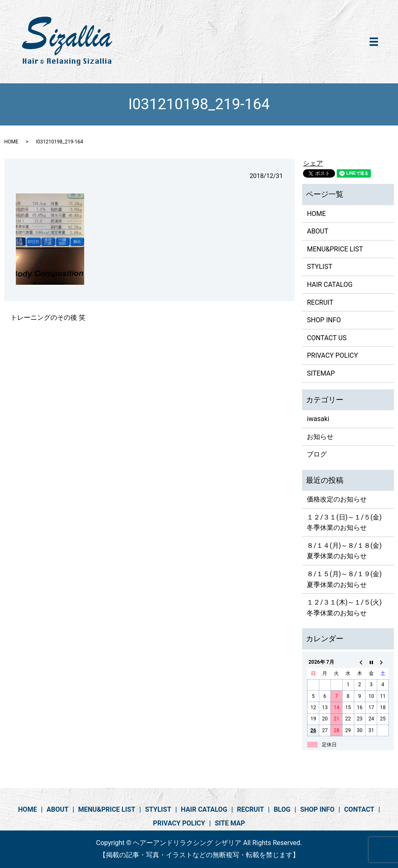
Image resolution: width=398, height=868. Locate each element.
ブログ (317, 454)
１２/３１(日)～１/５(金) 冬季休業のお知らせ (347, 523)
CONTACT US (327, 338)
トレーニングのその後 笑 (48, 317)
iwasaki (318, 419)
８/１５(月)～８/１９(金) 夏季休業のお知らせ (347, 579)
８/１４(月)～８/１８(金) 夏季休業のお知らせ (347, 551)
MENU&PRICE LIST (335, 249)
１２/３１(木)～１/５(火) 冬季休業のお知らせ (347, 608)
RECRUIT (320, 302)
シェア (313, 163)
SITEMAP (321, 373)
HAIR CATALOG (329, 285)
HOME (11, 142)
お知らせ (320, 437)
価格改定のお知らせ (337, 499)
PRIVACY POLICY (332, 355)
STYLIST (319, 267)
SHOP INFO (324, 320)
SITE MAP (230, 823)
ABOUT (317, 231)
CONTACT (359, 809)
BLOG (282, 809)
